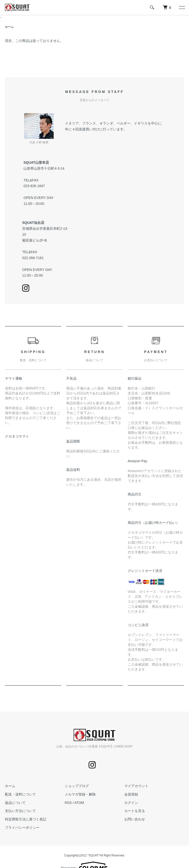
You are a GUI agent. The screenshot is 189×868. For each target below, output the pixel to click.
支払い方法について (20, 811)
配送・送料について (20, 794)
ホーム (9, 27)
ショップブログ (77, 786)
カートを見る (135, 811)
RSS (68, 803)
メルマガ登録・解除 (80, 794)
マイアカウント (136, 786)
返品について (15, 803)
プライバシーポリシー (22, 828)
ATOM (79, 803)
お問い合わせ (135, 819)
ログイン (131, 803)
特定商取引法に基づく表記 (26, 819)
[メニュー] (182, 7)
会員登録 (131, 794)
